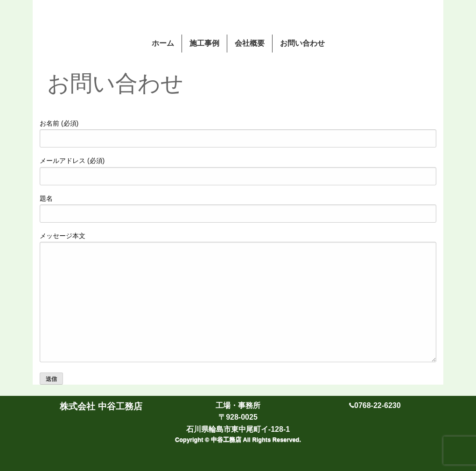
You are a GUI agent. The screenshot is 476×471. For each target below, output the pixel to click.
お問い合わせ (302, 43)
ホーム (163, 43)
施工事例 (204, 43)
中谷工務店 (227, 439)
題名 (238, 209)
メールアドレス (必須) (238, 171)
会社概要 (250, 43)
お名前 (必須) (238, 134)
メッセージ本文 (238, 297)
